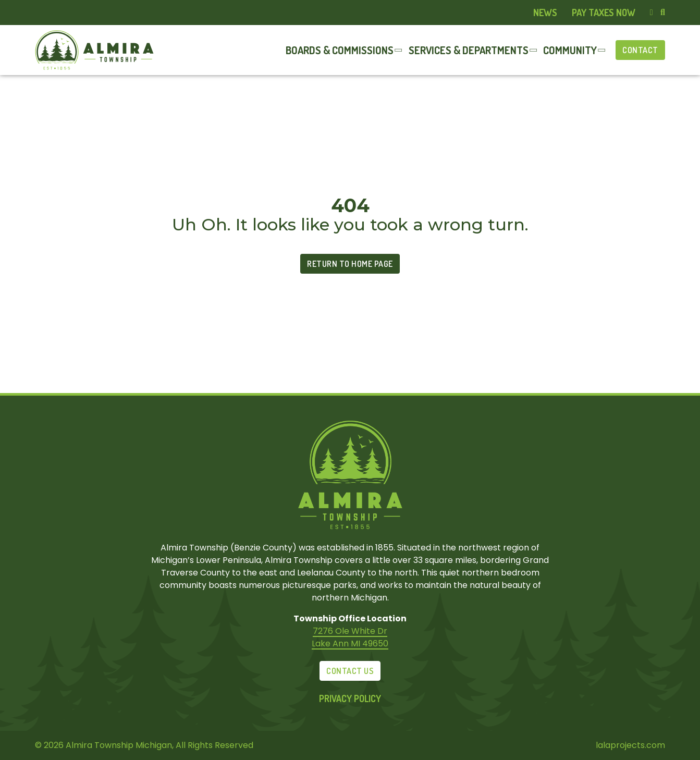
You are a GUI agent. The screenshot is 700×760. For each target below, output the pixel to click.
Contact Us (350, 671)
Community (570, 50)
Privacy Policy (350, 698)
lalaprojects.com (630, 745)
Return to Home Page (350, 264)
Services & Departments (469, 50)
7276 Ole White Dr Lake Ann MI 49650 (350, 637)
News (545, 13)
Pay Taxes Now (604, 13)
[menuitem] (545, 13)
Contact (640, 50)
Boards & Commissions (340, 50)
